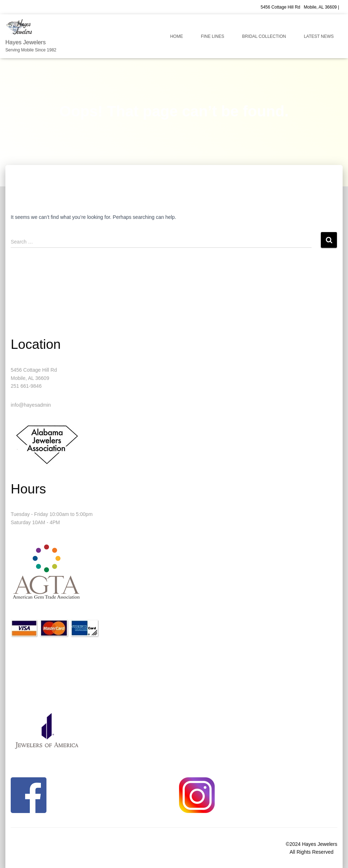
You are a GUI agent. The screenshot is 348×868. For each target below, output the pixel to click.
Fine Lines (212, 36)
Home (177, 36)
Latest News (319, 36)
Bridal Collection (264, 36)
